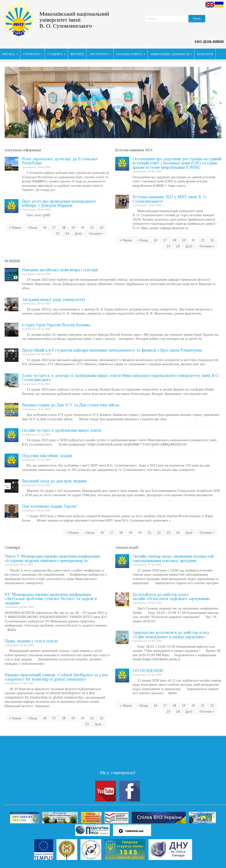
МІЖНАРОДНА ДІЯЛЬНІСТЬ (171, 54)
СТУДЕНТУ (56, 54)
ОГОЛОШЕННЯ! (148, 671)
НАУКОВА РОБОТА (131, 54)
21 (92, 227)
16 (45, 227)
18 (64, 227)
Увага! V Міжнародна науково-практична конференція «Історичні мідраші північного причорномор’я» (52, 558)
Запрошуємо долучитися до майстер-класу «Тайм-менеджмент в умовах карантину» (171, 635)
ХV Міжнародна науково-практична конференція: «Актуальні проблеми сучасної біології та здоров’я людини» (51, 599)
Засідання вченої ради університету (54, 300)
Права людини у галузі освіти (31, 641)
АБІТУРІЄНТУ (100, 54)
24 (67, 233)
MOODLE (77, 54)
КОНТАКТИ (205, 54)
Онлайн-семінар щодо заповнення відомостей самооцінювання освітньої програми (173, 558)
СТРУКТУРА (33, 54)
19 (73, 227)
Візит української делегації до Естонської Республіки (60, 161)
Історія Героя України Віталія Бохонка (56, 325)
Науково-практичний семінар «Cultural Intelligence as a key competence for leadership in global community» (56, 677)
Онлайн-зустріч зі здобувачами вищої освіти (62, 430)
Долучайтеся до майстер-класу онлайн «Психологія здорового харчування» (171, 597)
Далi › (79, 233)
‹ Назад (32, 227)
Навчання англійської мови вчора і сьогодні (60, 270)
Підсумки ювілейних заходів (47, 456)
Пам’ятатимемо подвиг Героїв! (49, 506)
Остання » (96, 233)
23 (58, 233)
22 (101, 227)
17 (54, 227)
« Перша (15, 227)
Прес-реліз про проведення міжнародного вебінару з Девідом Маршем (59, 203)
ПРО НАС (10, 54)
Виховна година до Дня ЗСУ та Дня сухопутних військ (71, 405)
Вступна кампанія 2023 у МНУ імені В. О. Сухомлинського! (170, 199)
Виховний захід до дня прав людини (54, 481)
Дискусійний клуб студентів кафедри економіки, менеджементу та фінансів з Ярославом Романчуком (112, 350)
